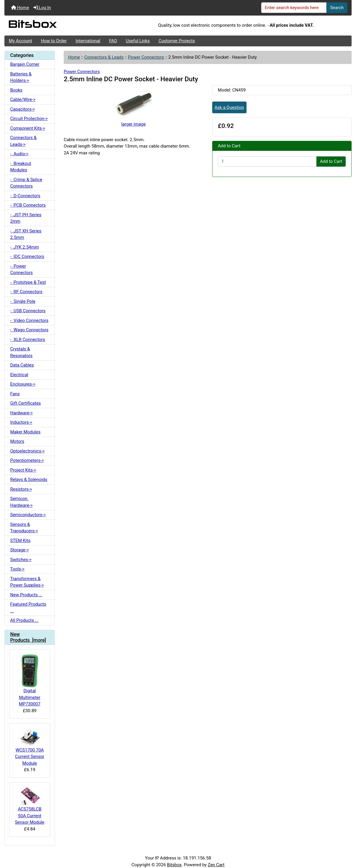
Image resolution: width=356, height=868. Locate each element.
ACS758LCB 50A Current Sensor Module (30, 806)
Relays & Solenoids (29, 479)
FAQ (113, 41)
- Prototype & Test (28, 282)
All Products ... (25, 620)
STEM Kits (20, 541)
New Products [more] (28, 637)
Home (20, 8)
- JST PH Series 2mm (26, 218)
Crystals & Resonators (21, 352)
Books (16, 90)
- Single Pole (23, 301)
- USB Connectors (28, 311)
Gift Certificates (26, 403)
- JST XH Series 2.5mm (26, 234)
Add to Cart (331, 161)
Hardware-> (22, 413)
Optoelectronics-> (27, 451)
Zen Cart (216, 865)
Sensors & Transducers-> (24, 528)
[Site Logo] (62, 26)
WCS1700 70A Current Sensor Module (29, 747)
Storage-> (20, 550)
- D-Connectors (25, 196)
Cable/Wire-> (23, 99)
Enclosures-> (23, 384)
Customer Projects (177, 41)
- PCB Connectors (28, 205)
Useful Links (138, 41)
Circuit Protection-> (29, 119)
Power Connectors (146, 57)
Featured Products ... (28, 608)
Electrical (19, 375)
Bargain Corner (25, 64)
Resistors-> (21, 489)
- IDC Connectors (27, 256)
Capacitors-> (23, 109)
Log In (42, 8)
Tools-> (17, 569)
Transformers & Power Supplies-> (27, 582)
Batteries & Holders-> (21, 77)
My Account (20, 41)
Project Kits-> (23, 470)
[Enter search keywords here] (294, 8)
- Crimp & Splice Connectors (26, 183)
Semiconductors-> (28, 515)
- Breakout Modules (21, 167)
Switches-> (21, 560)
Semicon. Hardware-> (22, 502)
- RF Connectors (26, 292)
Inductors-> (21, 422)
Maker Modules (25, 432)
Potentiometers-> (27, 460)
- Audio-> (19, 154)
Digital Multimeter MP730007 (30, 680)
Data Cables (22, 365)
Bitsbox (174, 865)
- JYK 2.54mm (25, 247)
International (88, 41)
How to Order (54, 41)
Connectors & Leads (104, 57)
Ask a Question (229, 107)
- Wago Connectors (29, 330)
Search (337, 8)
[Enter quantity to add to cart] (267, 162)
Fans (15, 394)
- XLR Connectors (28, 340)
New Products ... (26, 595)
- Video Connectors (29, 320)
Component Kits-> (28, 128)
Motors (17, 441)
